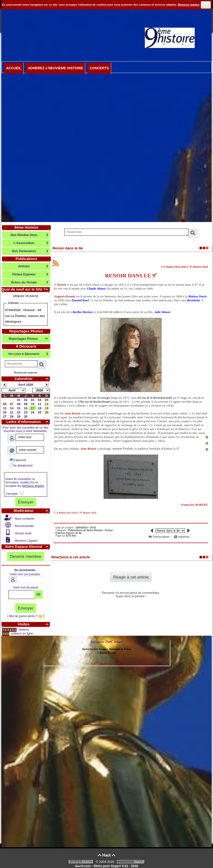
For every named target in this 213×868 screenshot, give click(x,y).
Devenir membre (26, 556)
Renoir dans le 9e (68, 248)
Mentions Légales (26, 541)
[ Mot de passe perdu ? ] (26, 616)
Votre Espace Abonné (27, 546)
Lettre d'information (28, 422)
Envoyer (26, 502)
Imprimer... (183, 537)
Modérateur (32, 510)
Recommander (24, 526)
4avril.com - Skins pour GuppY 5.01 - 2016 (106, 866)
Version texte (23, 533)
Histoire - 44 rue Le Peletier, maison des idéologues (25, 316)
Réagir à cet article (131, 577)
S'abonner (18, 460)
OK (206, 5)
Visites (34, 624)
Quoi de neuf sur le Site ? (26, 289)
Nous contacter (24, 519)
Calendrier (32, 379)
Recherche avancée (26, 373)
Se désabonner (21, 465)
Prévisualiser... (161, 537)
